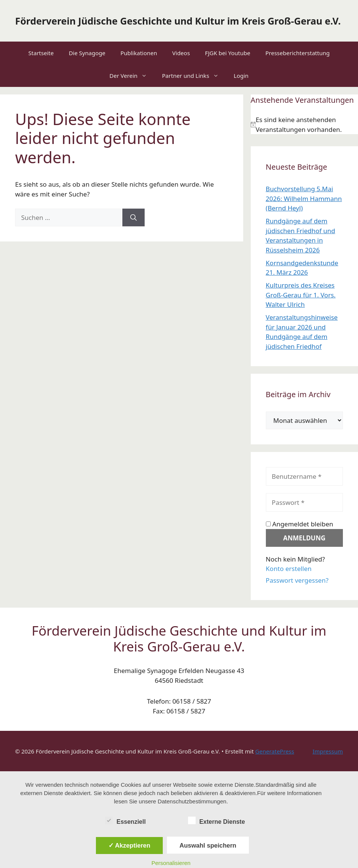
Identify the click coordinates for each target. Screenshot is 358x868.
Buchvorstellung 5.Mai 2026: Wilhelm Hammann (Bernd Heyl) (304, 198)
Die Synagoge (87, 53)
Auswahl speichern (208, 845)
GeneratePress (275, 751)
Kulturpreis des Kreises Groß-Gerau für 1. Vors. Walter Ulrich (301, 295)
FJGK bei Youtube (228, 53)
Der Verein (132, 76)
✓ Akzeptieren (130, 845)
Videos (181, 53)
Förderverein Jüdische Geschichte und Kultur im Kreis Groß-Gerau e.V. (178, 21)
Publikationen (139, 53)
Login (241, 76)
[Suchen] (133, 218)
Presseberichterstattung (298, 53)
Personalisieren (171, 863)
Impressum (328, 751)
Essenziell (125, 820)
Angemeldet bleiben (300, 524)
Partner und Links (194, 76)
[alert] (304, 125)
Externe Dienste (217, 820)
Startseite (41, 53)
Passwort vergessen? (297, 580)
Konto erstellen (289, 569)
